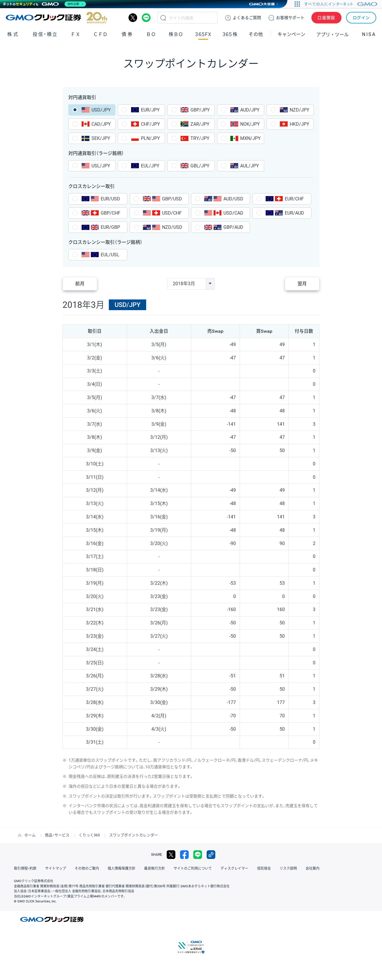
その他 (256, 34)
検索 (163, 18)
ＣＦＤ (100, 34)
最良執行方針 (155, 869)
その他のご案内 (87, 869)
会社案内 (313, 869)
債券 (128, 34)
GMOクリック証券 (56, 18)
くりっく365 (89, 835)
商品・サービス (57, 835)
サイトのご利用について (193, 869)
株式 (13, 34)
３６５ (230, 34)
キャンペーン (291, 34)
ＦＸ (76, 34)
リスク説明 (288, 869)
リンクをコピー (211, 855)
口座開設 (326, 18)
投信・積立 (45, 34)
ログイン (361, 18)
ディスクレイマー (234, 869)
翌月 (302, 284)
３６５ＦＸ (203, 34)
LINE (146, 18)
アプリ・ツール (333, 34)
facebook (184, 855)
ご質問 (247, 18)
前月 (80, 284)
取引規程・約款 (25, 869)
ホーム (30, 835)
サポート (290, 18)
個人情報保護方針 (122, 869)
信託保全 (264, 869)
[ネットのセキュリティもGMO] (44, 4)
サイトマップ (56, 869)
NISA (369, 34)
